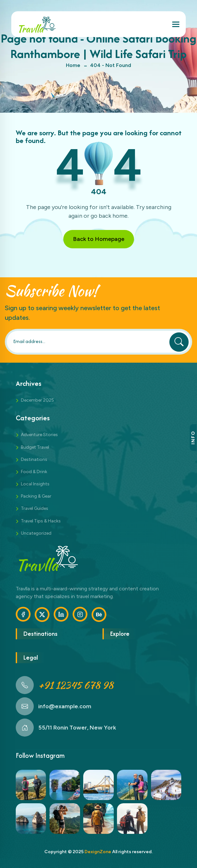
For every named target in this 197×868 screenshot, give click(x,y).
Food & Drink (34, 472)
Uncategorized (36, 533)
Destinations (34, 459)
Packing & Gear (36, 496)
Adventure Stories (39, 435)
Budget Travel (35, 447)
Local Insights (35, 484)
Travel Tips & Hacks (41, 521)
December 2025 (37, 400)
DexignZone (98, 852)
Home (73, 65)
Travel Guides (35, 508)
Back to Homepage (99, 239)
